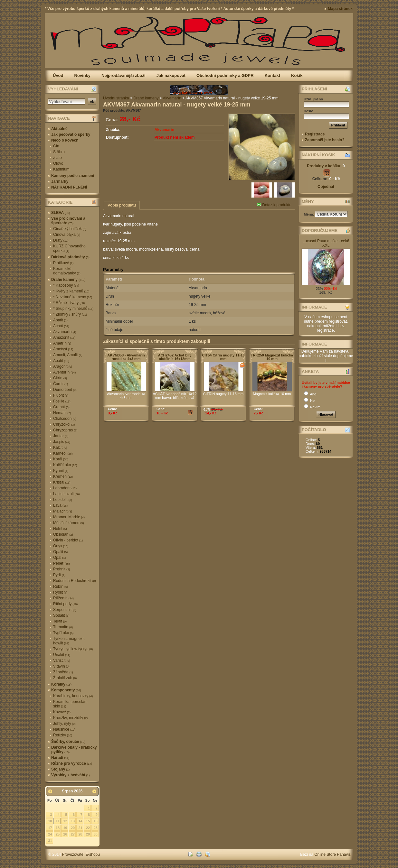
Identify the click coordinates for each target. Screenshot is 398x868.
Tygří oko (63, 633)
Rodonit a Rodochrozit (75, 581)
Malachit (63, 511)
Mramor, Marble (69, 517)
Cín (56, 146)
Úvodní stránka (116, 98)
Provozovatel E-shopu (81, 854)
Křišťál (62, 482)
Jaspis (62, 442)
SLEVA (61, 213)
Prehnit (62, 569)
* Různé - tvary (69, 303)
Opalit (60, 552)
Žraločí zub (65, 678)
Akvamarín (65, 332)
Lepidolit (63, 500)
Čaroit (61, 384)
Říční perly (65, 604)
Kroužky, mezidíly (70, 718)
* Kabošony (66, 285)
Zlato (57, 158)
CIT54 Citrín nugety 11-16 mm (223, 357)
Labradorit (65, 488)
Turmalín (63, 627)
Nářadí (60, 758)
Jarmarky (60, 181)
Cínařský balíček (70, 229)
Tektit (60, 621)
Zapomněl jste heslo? (325, 140)
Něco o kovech (65, 140)
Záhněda (63, 672)
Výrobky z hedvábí (70, 775)
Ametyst (63, 349)
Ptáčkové (63, 263)
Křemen (63, 476)
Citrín (60, 378)
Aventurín (64, 372)
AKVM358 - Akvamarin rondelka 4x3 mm (126, 357)
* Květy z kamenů (71, 291)
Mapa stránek (340, 9)
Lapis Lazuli (66, 494)
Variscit (62, 660)
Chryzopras (65, 430)
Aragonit (63, 366)
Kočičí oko (65, 465)
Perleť (62, 563)
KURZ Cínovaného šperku (69, 248)
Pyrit (59, 575)
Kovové (62, 712)
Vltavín (61, 666)
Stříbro (59, 152)
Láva (60, 505)
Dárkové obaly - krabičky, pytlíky (74, 750)
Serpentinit (65, 610)
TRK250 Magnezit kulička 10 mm (272, 357)
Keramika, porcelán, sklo (70, 704)
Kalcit (60, 448)
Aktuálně (59, 129)
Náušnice (64, 729)
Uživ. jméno (313, 99)
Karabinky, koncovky (73, 696)
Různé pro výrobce (72, 763)
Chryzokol (64, 424)
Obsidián (63, 534)
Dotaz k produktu (274, 205)
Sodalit (61, 615)
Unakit (62, 655)
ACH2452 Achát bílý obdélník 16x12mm (175, 357)
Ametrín (62, 343)
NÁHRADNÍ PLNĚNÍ (69, 187)
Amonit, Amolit (68, 355)
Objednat (326, 187)
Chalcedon (65, 419)
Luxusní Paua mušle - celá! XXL (326, 243)
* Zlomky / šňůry (70, 314)
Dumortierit (65, 390)
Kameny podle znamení (73, 176)
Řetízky (63, 735)
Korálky (61, 684)
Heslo (308, 111)
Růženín (63, 598)
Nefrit (60, 529)
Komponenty (66, 690)
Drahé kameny (68, 280)
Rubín (61, 586)
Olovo (58, 163)
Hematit (62, 413)
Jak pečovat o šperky (71, 134)
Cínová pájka (67, 235)
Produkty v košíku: (326, 166)
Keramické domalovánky (67, 271)
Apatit (60, 320)
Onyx (61, 546)
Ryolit (60, 592)
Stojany (60, 769)
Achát (61, 326)
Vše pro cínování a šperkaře (68, 221)
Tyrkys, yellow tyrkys (73, 649)
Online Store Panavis (332, 854)
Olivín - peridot (68, 540)
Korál (61, 459)
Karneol (63, 453)
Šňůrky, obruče (68, 742)
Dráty (61, 240)
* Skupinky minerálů (73, 309)
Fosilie (62, 401)
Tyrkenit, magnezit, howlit (69, 641)
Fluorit (61, 395)
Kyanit (61, 471)
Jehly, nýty (64, 724)
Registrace (315, 134)
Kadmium (61, 169)
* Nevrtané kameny (73, 297)
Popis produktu (122, 205)
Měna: (310, 214)
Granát (61, 407)
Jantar (61, 436)
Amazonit (64, 337)
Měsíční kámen (68, 523)
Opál (59, 558)
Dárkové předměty (70, 257)
